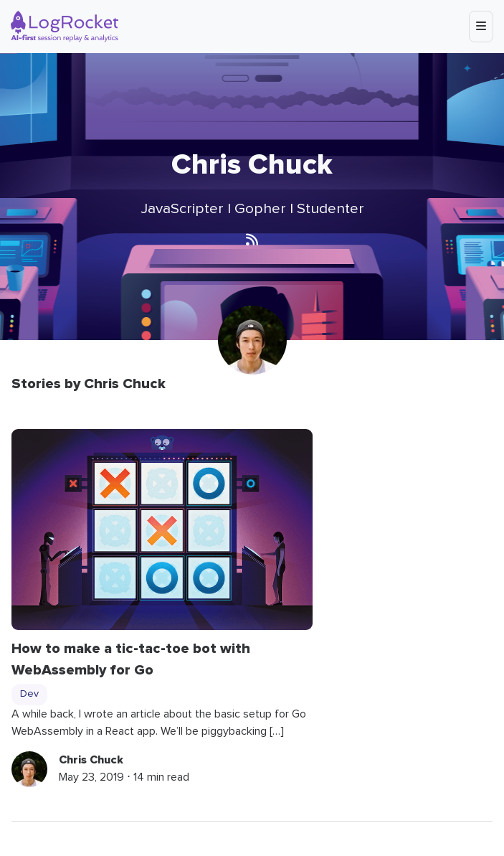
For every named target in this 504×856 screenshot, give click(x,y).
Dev (29, 694)
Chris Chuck (91, 760)
